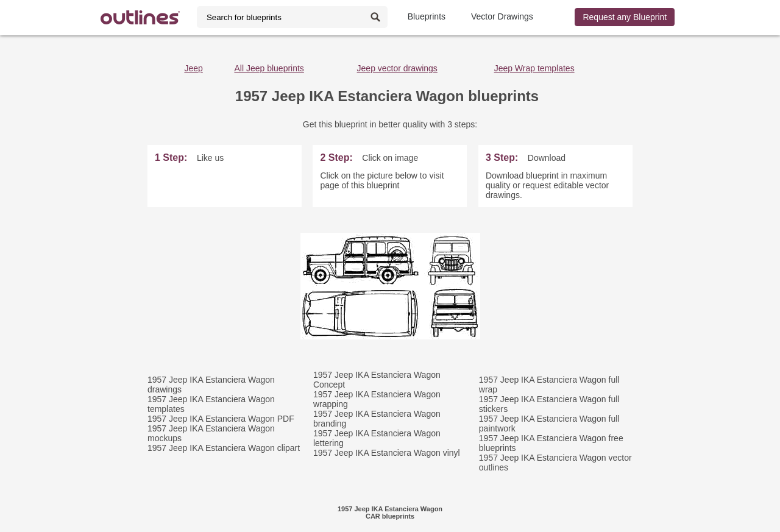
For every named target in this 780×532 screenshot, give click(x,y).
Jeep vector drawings (397, 68)
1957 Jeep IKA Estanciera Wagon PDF (221, 419)
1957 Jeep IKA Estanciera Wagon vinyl (387, 453)
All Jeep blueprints (269, 68)
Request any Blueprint (625, 17)
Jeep (193, 68)
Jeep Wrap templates (534, 68)
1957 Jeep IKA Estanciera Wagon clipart (224, 448)
